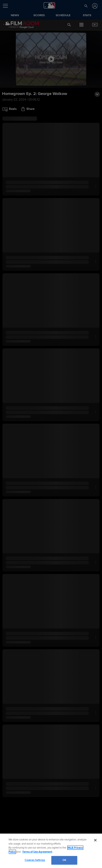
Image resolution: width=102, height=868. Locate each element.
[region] (51, 851)
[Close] (95, 840)
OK (64, 860)
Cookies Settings (35, 860)
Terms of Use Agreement (37, 852)
